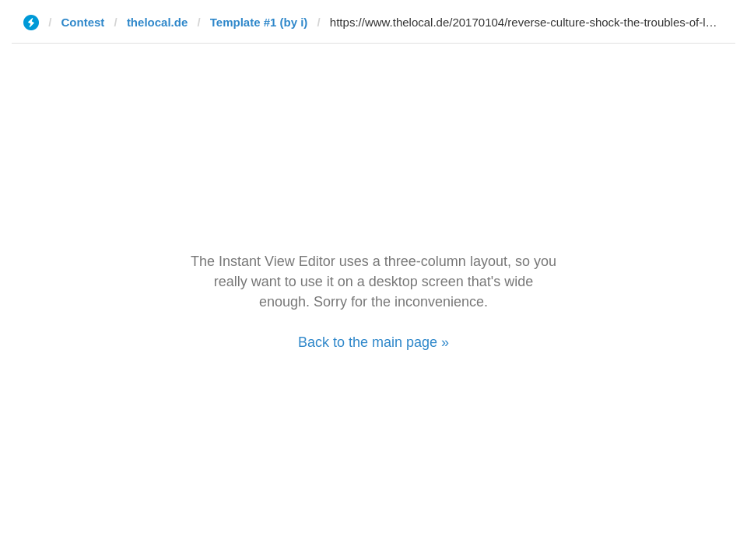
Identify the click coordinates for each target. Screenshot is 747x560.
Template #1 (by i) (259, 22)
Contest (83, 22)
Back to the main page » (373, 342)
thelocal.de (157, 22)
